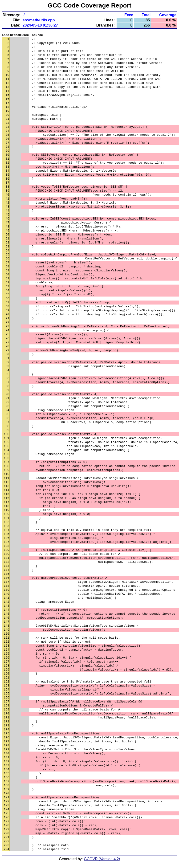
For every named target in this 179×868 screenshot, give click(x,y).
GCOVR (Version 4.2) (102, 860)
